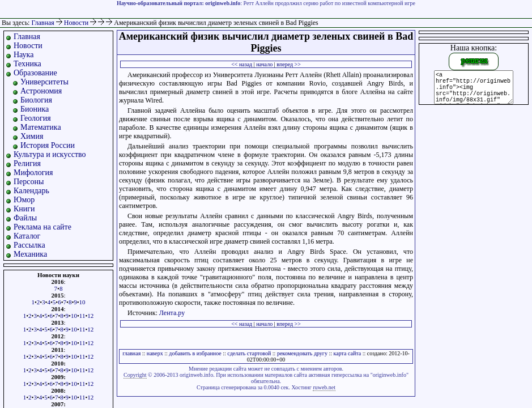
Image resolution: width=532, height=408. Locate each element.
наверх (155, 353)
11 (82, 316)
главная (131, 353)
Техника (27, 64)
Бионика (35, 109)
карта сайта (348, 353)
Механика (30, 254)
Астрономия (41, 91)
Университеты (44, 82)
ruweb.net (324, 387)
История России (48, 145)
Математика (41, 127)
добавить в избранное (195, 353)
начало (264, 64)
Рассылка (29, 245)
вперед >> (289, 64)
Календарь (31, 191)
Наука (24, 55)
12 (90, 316)
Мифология (33, 173)
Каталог (27, 236)
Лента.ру (172, 313)
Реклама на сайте (42, 227)
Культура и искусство (50, 154)
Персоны (29, 182)
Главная (42, 23)
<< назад (242, 64)
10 (82, 302)
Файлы (25, 218)
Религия (27, 163)
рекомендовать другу (302, 353)
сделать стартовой (249, 353)
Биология (36, 100)
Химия (32, 136)
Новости (77, 23)
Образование (35, 73)
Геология (36, 118)
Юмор (24, 200)
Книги (24, 209)
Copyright (135, 375)
